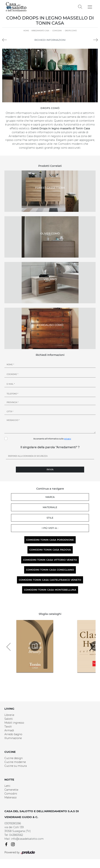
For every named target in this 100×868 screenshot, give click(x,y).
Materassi (11, 797)
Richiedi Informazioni (50, 40)
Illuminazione (13, 738)
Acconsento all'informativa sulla (52, 439)
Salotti (9, 719)
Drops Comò (71, 31)
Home (26, 31)
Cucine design (14, 758)
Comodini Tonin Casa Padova (50, 550)
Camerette (11, 790)
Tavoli (8, 727)
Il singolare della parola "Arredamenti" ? (50, 447)
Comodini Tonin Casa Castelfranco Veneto (50, 580)
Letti (7, 786)
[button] (91, 647)
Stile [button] (50, 518)
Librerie (9, 715)
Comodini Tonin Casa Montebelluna (50, 590)
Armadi (9, 730)
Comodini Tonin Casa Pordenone (50, 540)
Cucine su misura (16, 766)
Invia (50, 469)
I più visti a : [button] (50, 528)
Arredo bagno (13, 734)
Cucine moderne (15, 762)
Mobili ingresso (14, 723)
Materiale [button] (50, 507)
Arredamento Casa (40, 31)
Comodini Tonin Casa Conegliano (50, 570)
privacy (68, 439)
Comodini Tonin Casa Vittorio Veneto (50, 560)
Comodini (57, 31)
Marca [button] (50, 497)
